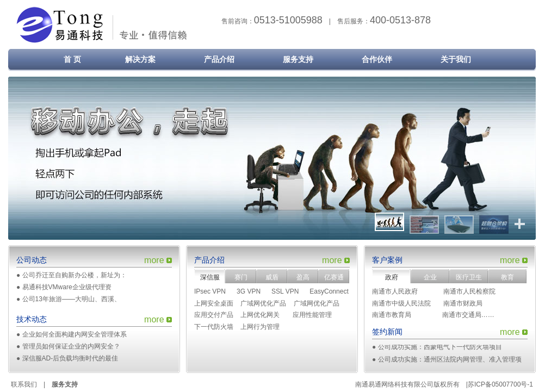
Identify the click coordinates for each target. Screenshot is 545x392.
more (154, 260)
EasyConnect (329, 291)
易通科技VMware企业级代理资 (67, 287)
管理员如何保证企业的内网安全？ (71, 346)
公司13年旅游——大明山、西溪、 (72, 299)
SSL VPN (285, 291)
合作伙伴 (377, 59)
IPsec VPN (210, 291)
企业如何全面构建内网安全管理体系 (75, 334)
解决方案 (140, 59)
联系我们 (24, 384)
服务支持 (298, 59)
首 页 (65, 59)
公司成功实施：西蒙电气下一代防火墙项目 (440, 348)
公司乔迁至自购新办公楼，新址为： (75, 275)
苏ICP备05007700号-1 (500, 384)
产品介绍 (219, 59)
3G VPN (249, 291)
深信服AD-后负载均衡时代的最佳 (70, 358)
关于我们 (456, 59)
